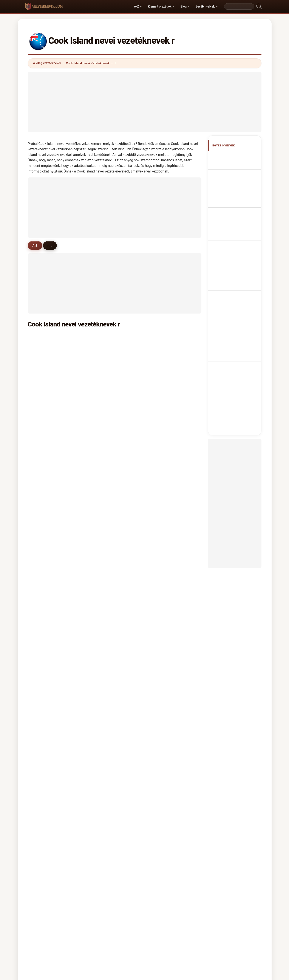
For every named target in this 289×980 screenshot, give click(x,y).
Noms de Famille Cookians (233, 175)
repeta (44, 673)
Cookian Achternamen (239, 228)
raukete (103, 506)
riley (160, 663)
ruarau (103, 370)
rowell (43, 621)
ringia (161, 558)
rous (160, 632)
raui (101, 527)
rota (42, 401)
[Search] (239, 6)
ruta (101, 495)
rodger (103, 663)
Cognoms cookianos (238, 202)
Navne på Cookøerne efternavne (236, 250)
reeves (162, 652)
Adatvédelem (200, 920)
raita (101, 443)
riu (41, 642)
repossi (103, 652)
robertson (46, 495)
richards (163, 517)
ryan (42, 517)
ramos (44, 663)
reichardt (163, 611)
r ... (52, 245)
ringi (42, 464)
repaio (103, 433)
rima (160, 349)
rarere (102, 569)
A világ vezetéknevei (47, 63)
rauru (161, 527)
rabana (44, 454)
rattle (102, 537)
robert (161, 401)
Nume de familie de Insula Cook (235, 275)
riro (41, 422)
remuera (163, 464)
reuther (44, 611)
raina (43, 569)
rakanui (103, 454)
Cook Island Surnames (239, 165)
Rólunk (109, 920)
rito (100, 673)
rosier (43, 652)
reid (101, 485)
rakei (160, 381)
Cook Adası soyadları (238, 297)
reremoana (165, 506)
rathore (162, 642)
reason (103, 632)
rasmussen (106, 349)
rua (41, 600)
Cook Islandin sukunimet (231, 263)
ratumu (44, 527)
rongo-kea (164, 548)
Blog (184, 6)
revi (42, 548)
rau (100, 391)
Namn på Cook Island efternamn (237, 287)
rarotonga (164, 569)
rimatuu (45, 579)
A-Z (136, 6)
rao (100, 611)
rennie (44, 360)
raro (101, 642)
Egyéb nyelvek (205, 6)
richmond (164, 485)
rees (160, 537)
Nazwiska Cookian (236, 220)
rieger (161, 673)
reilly (101, 621)
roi (41, 381)
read (42, 632)
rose (101, 590)
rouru (102, 401)
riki (159, 422)
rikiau (102, 548)
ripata (102, 412)
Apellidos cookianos (237, 157)
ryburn (162, 600)
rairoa (43, 412)
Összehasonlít (154, 920)
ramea (161, 495)
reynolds (163, 621)
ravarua (44, 370)
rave (42, 391)
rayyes (44, 684)
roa (100, 517)
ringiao (162, 590)
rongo (161, 339)
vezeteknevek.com (144, 903)
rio (100, 381)
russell (103, 600)
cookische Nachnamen (239, 185)
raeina (161, 443)
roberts (162, 433)
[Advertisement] (145, 102)
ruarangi (104, 558)
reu (159, 391)
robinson (45, 485)
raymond (45, 537)
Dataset (178, 920)
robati (43, 349)
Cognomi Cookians (236, 193)
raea (101, 422)
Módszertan (88, 920)
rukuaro (162, 579)
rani (101, 464)
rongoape (46, 558)
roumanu (163, 454)
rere (101, 360)
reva (160, 475)
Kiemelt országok (160, 6)
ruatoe (44, 339)
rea (41, 433)
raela (161, 412)
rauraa (103, 475)
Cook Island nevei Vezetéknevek (88, 63)
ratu (42, 475)
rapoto (44, 506)
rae (159, 370)
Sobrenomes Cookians (239, 212)
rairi (42, 590)
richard (103, 579)
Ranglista (129, 920)
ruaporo (45, 443)
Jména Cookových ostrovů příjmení (235, 238)
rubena (162, 360)
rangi (102, 339)
